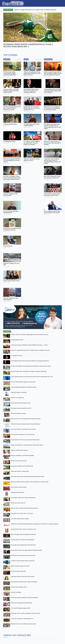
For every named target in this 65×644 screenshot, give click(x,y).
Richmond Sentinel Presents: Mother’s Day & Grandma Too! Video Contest (30, 482)
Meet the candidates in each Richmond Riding (22, 456)
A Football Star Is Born (17, 356)
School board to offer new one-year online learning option (25, 440)
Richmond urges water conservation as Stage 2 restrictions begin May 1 (29, 371)
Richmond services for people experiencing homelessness (25, 424)
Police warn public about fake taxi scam (21, 403)
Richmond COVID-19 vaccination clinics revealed (23, 429)
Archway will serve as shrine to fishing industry (23, 540)
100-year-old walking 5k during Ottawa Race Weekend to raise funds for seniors (31, 366)
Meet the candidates (16, 592)
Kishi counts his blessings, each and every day (23, 434)
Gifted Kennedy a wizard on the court (20, 566)
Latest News (8, 10)
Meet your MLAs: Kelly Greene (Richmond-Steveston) (24, 508)
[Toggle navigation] (61, 3)
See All (5, 637)
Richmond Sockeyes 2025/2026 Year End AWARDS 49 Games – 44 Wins (29, 345)
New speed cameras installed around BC (21, 408)
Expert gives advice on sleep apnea (20, 471)
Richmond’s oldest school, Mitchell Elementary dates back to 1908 (27, 477)
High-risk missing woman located (19, 450)
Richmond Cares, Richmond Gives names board (23, 555)
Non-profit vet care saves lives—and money (22, 513)
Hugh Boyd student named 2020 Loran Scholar (23, 577)
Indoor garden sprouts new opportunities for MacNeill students (26, 550)
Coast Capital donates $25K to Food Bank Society (23, 387)
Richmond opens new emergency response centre (23, 624)
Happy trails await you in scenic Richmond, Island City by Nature (27, 445)
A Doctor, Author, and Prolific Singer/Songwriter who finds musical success (29, 335)
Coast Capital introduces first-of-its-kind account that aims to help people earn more (32, 377)
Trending (7, 331)
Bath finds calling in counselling (19, 392)
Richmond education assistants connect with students (24, 598)
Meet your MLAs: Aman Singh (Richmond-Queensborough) (26, 419)
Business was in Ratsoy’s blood (19, 587)
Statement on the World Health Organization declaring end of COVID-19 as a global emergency (35, 524)
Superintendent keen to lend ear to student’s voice (23, 529)
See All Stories (18, 60)
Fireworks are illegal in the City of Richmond (22, 466)
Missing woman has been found (19, 461)
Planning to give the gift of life (18, 571)
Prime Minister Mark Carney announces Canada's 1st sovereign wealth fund (30, 361)
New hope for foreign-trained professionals (22, 603)
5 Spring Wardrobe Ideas (17, 340)
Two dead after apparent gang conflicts (21, 608)
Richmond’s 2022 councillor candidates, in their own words (26, 613)
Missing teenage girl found (18, 492)
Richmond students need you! (18, 413)
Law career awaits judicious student (20, 519)
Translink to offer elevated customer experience (23, 561)
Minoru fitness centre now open (19, 487)
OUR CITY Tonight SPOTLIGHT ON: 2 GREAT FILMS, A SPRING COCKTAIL (30, 350)
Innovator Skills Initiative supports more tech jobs (23, 382)
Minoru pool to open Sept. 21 (18, 503)
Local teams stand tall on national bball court (22, 619)
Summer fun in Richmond (17, 398)
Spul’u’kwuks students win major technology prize (23, 498)
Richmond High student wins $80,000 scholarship (23, 534)
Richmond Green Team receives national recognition (24, 582)
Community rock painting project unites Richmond (23, 545)
